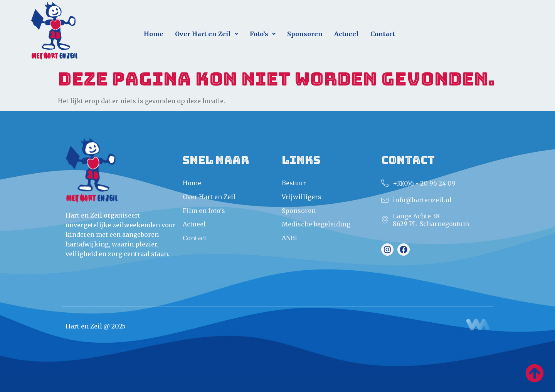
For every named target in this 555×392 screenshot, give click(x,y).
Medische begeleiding (316, 224)
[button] (207, 34)
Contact (383, 34)
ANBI (289, 238)
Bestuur (294, 183)
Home (154, 34)
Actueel (346, 34)
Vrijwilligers (302, 197)
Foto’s (263, 34)
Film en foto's (204, 211)
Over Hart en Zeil (207, 34)
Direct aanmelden (478, 37)
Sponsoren (305, 34)
